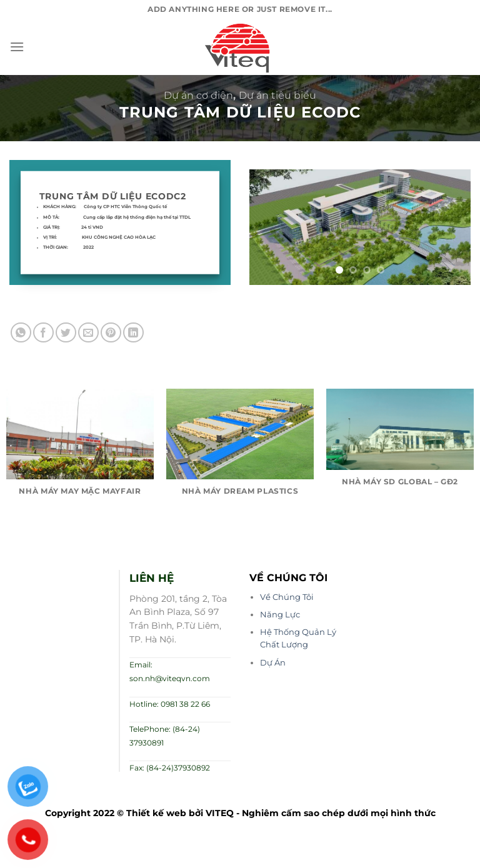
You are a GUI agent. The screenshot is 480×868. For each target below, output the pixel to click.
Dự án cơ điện (198, 95)
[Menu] (17, 47)
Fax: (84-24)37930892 (170, 768)
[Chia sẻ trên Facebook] (43, 333)
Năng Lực (280, 615)
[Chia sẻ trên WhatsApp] (21, 333)
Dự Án (273, 663)
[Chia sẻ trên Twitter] (66, 333)
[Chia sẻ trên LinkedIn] (133, 333)
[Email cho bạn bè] (88, 333)
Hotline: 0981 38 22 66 (170, 704)
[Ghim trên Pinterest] (111, 333)
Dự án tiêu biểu (277, 95)
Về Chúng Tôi (287, 597)
